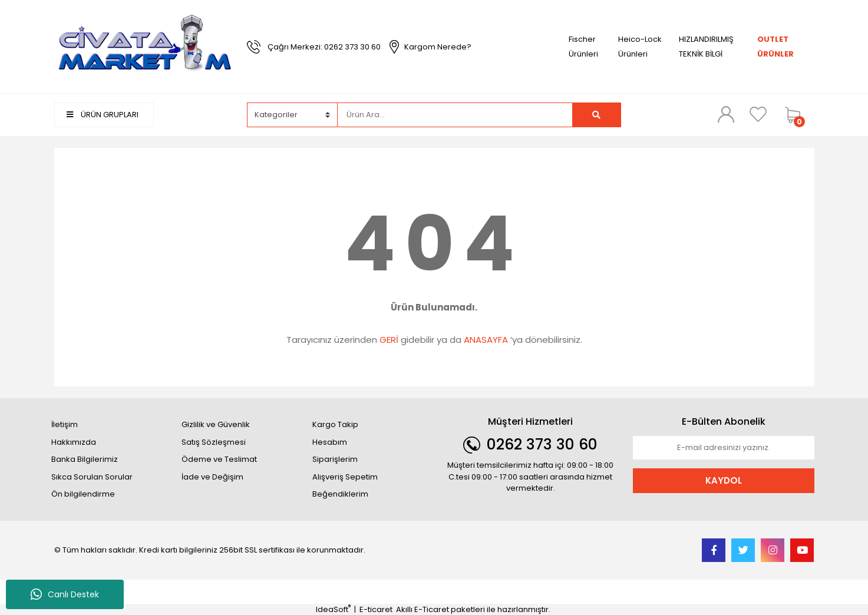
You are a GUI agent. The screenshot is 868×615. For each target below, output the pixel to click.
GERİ (389, 340)
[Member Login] (726, 114)
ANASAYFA (486, 340)
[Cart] (797, 115)
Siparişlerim (335, 459)
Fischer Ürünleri (583, 47)
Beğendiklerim (340, 494)
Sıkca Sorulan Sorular (92, 477)
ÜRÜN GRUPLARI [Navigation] (103, 115)
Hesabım (330, 442)
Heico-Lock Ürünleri (640, 47)
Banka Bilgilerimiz (85, 459)
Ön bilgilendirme (83, 494)
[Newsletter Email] (724, 448)
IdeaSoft (333, 609)
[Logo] (145, 46)
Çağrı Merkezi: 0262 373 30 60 (324, 47)
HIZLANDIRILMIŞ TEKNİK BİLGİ (706, 47)
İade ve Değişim (212, 477)
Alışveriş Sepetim (345, 477)
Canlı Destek (65, 594)
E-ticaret (376, 609)
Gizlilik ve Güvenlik (216, 424)
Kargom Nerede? (438, 47)
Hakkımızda (74, 442)
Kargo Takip (335, 424)
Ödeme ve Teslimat (219, 459)
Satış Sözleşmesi (214, 442)
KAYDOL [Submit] (724, 480)
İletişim (65, 424)
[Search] (455, 115)
